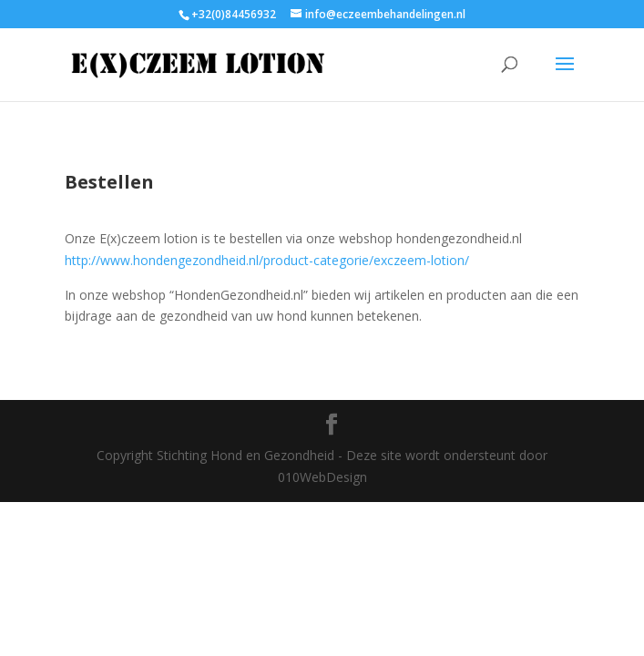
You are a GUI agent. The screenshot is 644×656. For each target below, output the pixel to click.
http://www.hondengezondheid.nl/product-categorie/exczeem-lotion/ (267, 260)
